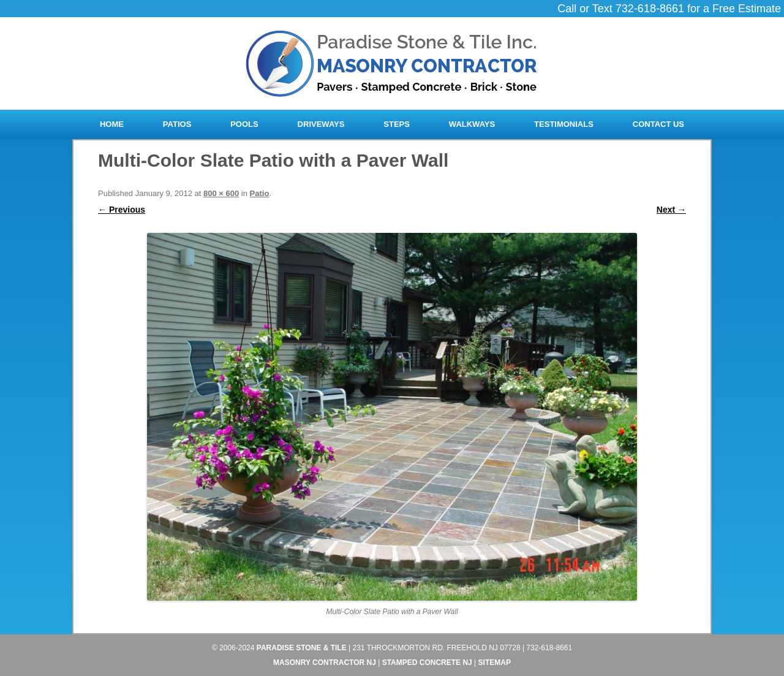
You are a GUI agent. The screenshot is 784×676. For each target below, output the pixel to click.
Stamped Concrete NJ (427, 663)
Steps (397, 124)
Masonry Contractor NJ (325, 663)
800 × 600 (221, 193)
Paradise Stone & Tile (302, 648)
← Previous (122, 210)
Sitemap (495, 663)
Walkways (472, 124)
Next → (671, 210)
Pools (244, 124)
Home (112, 124)
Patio (260, 193)
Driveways (321, 124)
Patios (177, 124)
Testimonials (564, 124)
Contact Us (658, 124)
